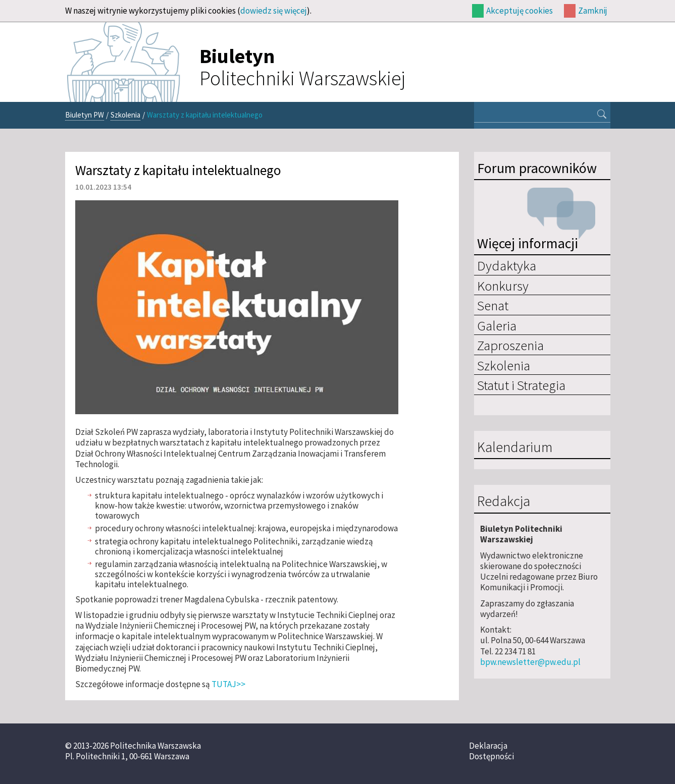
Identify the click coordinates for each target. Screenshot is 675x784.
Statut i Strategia (521, 385)
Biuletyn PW (85, 115)
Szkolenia (125, 115)
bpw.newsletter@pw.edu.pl (530, 662)
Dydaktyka (507, 265)
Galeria (497, 325)
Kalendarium (515, 447)
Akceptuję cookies (520, 11)
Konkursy (503, 286)
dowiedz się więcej (274, 11)
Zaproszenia (510, 345)
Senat (493, 305)
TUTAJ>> (228, 684)
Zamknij (593, 11)
